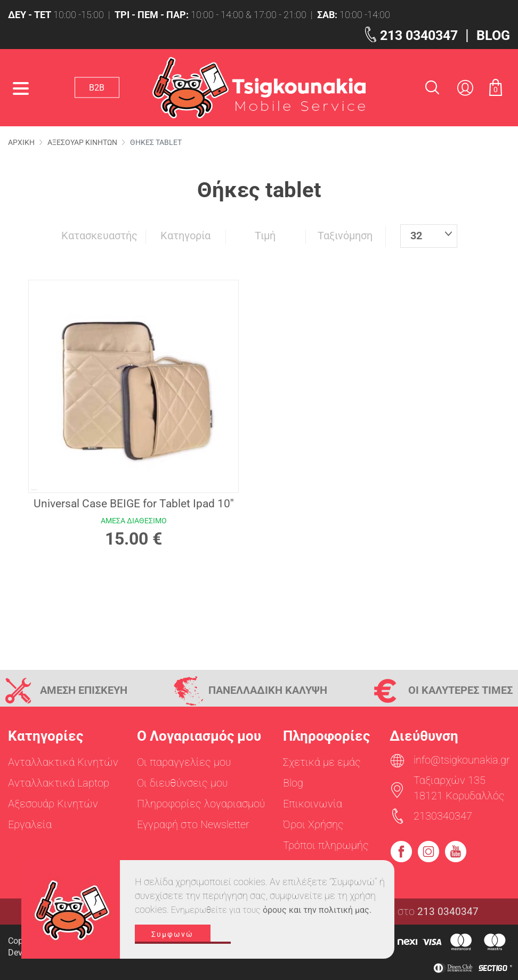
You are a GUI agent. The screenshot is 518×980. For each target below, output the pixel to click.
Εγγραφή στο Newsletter (193, 824)
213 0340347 (410, 35)
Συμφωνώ (183, 941)
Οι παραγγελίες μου (184, 762)
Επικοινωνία (313, 804)
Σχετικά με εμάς (322, 762)
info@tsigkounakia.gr (462, 760)
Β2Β (100, 87)
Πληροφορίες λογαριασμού (201, 804)
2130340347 (443, 816)
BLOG (491, 35)
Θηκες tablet (153, 142)
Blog (293, 783)
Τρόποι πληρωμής (326, 845)
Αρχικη (21, 142)
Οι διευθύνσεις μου (182, 783)
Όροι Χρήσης (313, 824)
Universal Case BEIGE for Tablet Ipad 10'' (134, 504)
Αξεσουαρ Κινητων (81, 142)
